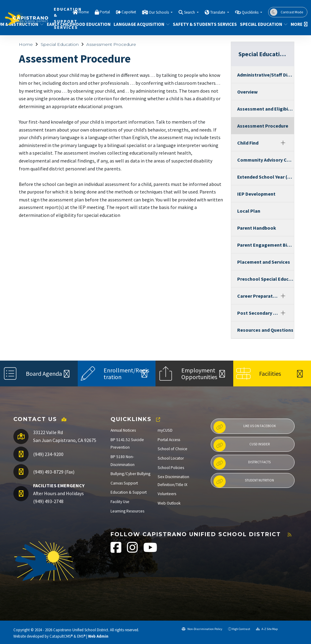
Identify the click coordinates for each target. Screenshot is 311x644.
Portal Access (169, 440)
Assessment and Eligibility (266, 109)
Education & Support (129, 492)
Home (84, 12)
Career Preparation (258, 296)
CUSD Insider (242, 445)
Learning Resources (127, 511)
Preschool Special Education (266, 279)
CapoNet (129, 12)
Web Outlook (169, 503)
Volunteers (167, 494)
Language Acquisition (139, 24)
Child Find (248, 143)
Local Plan (249, 211)
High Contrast (241, 629)
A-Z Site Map (267, 629)
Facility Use (120, 502)
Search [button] (190, 12)
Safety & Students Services (202, 24)
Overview (247, 92)
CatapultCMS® (61, 636)
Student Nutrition (244, 481)
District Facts (242, 463)
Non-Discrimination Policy (202, 629)
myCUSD (165, 430)
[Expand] (283, 143)
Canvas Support (124, 483)
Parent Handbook (257, 228)
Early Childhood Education (75, 24)
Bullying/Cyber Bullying (130, 474)
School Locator (171, 458)
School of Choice (173, 449)
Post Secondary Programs (258, 313)
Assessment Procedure (111, 44)
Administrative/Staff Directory (266, 75)
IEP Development (256, 194)
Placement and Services (264, 262)
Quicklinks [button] (251, 12)
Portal (105, 12)
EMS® (81, 636)
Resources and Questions (265, 330)
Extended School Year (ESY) (266, 177)
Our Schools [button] (159, 12)
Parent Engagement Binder (266, 245)
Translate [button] (218, 12)
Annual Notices (123, 430)
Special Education (261, 24)
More (298, 24)
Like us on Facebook (245, 427)
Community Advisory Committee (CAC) (266, 160)
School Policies (171, 468)
